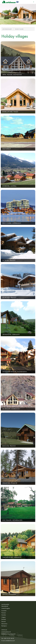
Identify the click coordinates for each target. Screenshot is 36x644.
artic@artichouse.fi (10, 641)
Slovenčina (4, 624)
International (5, 606)
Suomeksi (4, 611)
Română (4, 619)
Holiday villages (19, 29)
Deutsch (4, 621)
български (4, 626)
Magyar (4, 617)
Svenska (4, 615)
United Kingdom (6, 608)
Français (4, 613)
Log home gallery (7, 29)
